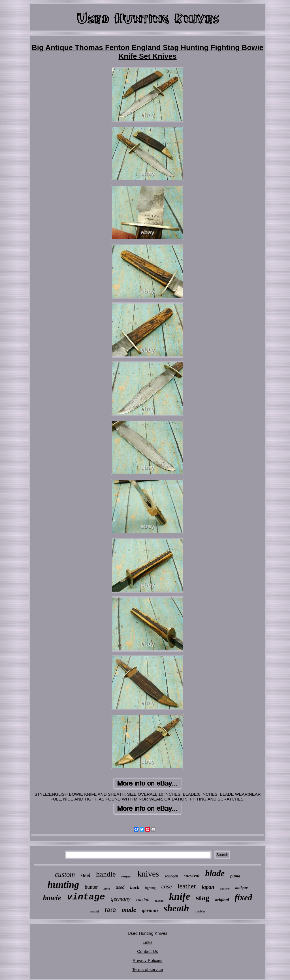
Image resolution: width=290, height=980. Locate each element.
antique (242, 888)
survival (192, 876)
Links (147, 942)
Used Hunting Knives (148, 933)
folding (159, 901)
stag (202, 898)
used (120, 887)
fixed (244, 897)
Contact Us (148, 951)
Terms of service (147, 969)
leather (187, 886)
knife (180, 896)
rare (110, 910)
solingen (171, 876)
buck (135, 887)
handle (106, 874)
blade (215, 873)
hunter (91, 887)
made (129, 910)
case (167, 886)
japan (208, 887)
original (222, 900)
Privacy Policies (147, 960)
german (150, 910)
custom (65, 874)
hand (107, 888)
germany (121, 899)
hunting (63, 885)
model (94, 911)
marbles (200, 911)
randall (143, 900)
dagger (127, 876)
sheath (176, 908)
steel (86, 875)
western (225, 888)
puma (235, 876)
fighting (150, 888)
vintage (86, 897)
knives (148, 874)
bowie (52, 898)
